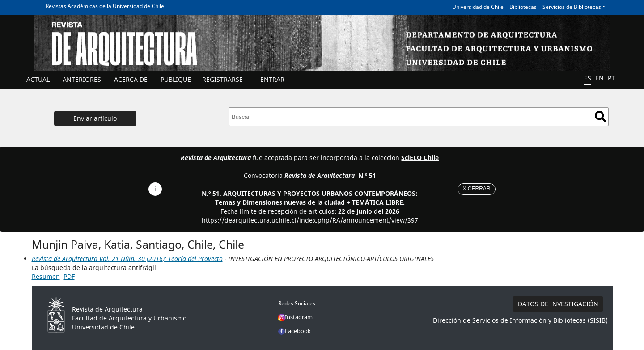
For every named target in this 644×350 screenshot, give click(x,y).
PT (611, 78)
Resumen (46, 276)
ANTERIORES (82, 79)
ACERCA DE (131, 79)
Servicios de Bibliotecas (572, 7)
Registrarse (222, 79)
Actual (38, 79)
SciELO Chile (420, 158)
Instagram (295, 317)
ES (588, 78)
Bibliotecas (523, 7)
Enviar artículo (95, 118)
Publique (176, 79)
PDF (69, 276)
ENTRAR (272, 79)
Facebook (294, 331)
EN (600, 78)
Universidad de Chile (478, 7)
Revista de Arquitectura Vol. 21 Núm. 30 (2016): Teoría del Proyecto (127, 259)
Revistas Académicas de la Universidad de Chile (105, 6)
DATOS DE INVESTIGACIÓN (558, 304)
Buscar (600, 116)
